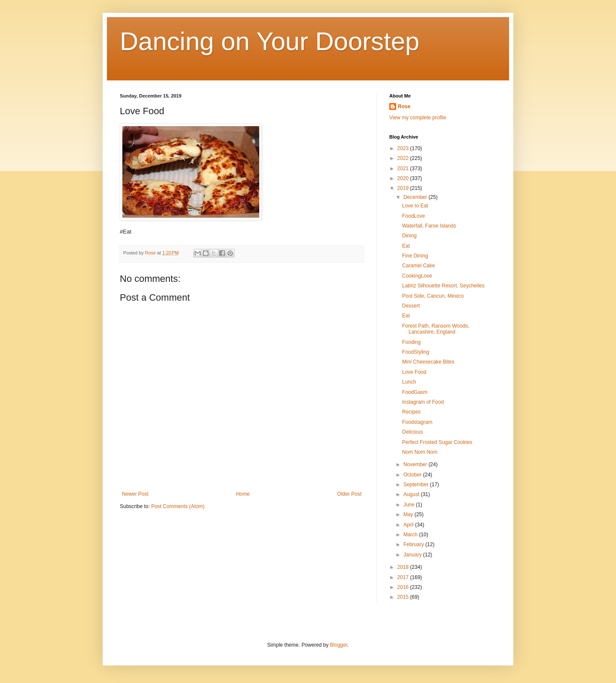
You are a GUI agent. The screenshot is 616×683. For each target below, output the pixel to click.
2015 (404, 597)
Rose (404, 106)
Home (243, 494)
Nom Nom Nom (420, 452)
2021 (404, 169)
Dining (409, 236)
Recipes (411, 412)
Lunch (409, 382)
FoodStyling (416, 352)
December (416, 197)
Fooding (411, 342)
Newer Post (135, 494)
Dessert (411, 306)
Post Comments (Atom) (178, 506)
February (414, 544)
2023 (404, 148)
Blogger (339, 645)
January (413, 555)
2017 (404, 577)
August (412, 494)
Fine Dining (415, 256)
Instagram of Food (423, 402)
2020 (404, 178)
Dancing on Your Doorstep (270, 41)
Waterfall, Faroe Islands (429, 226)
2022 (404, 158)
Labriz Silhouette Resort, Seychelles (443, 286)
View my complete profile (418, 118)
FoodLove (413, 216)
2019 (404, 188)
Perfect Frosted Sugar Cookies (437, 442)
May (409, 514)
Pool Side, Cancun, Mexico (433, 296)
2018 (404, 567)
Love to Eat (415, 206)
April (409, 525)
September (417, 485)
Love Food (414, 372)
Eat (406, 246)
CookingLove (417, 276)
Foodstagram (417, 422)
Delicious (413, 432)
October (413, 475)
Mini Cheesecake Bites (428, 362)
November (416, 464)
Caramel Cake (419, 266)
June (410, 505)
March (411, 535)
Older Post (349, 494)
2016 (404, 587)
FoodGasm (415, 392)
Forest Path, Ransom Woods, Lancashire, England (436, 329)
